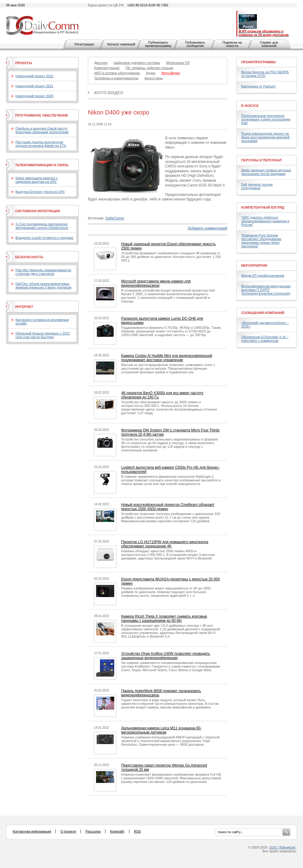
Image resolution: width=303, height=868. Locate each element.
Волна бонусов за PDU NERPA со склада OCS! (265, 74)
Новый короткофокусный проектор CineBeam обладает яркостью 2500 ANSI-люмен (168, 507)
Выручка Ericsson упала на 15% (40, 192)
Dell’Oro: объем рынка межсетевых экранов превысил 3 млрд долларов (43, 285)
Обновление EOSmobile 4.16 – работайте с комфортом (265, 339)
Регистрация (84, 44)
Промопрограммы (259, 62)
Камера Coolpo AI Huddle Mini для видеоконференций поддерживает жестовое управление (167, 358)
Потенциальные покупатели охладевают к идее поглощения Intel (266, 119)
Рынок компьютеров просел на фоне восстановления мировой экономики (265, 137)
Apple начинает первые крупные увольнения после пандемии (266, 172)
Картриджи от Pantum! (258, 86)
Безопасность (29, 257)
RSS (137, 831)
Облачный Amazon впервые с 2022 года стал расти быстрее (43, 335)
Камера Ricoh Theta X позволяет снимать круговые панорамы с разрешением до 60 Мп (164, 619)
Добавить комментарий (208, 228)
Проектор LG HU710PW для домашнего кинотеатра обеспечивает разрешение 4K (165, 544)
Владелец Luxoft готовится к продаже (44, 238)
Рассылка (93, 831)
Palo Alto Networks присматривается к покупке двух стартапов (43, 272)
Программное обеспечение (42, 115)
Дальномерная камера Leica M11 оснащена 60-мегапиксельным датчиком (161, 730)
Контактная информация (32, 831)
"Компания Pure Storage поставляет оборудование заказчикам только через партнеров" (261, 241)
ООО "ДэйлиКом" (283, 847)
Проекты (23, 63)
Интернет (24, 307)
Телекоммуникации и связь (42, 165)
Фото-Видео (109, 93)
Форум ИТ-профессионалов (263, 276)
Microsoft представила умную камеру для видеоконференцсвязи (156, 283)
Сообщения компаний (263, 313)
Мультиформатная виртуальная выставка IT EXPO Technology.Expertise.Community (266, 290)
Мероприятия (254, 266)
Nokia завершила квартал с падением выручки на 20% (37, 180)
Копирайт (117, 831)
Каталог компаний (121, 44)
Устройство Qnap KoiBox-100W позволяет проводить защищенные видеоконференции (166, 656)
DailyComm (115, 218)
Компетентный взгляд (263, 207)
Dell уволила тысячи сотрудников (257, 186)
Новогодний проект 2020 (34, 96)
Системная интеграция (38, 211)
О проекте (68, 831)
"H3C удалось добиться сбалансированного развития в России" (265, 221)
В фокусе (250, 106)
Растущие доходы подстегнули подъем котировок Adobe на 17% (41, 144)
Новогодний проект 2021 (34, 86)
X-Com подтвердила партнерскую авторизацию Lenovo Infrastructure (42, 226)
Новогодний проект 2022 (34, 76)
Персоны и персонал (261, 160)
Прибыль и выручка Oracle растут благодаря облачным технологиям (42, 130)
